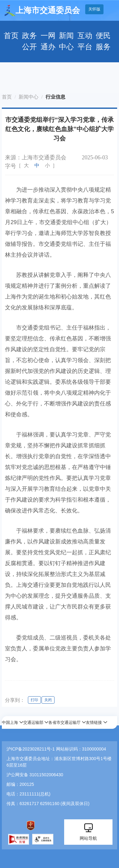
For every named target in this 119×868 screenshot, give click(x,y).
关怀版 (94, 9)
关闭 (48, 700)
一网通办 (48, 41)
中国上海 (10, 722)
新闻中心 (66, 41)
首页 (11, 36)
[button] (13, 722)
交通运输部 (33, 722)
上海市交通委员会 (42, 11)
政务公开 (29, 41)
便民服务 (103, 41)
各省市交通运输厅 (64, 722)
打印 (34, 700)
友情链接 (94, 722)
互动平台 (85, 41)
